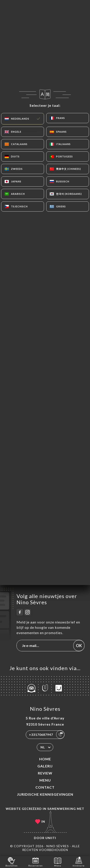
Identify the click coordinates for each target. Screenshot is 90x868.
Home (45, 759)
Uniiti (51, 838)
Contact (45, 787)
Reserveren (36, 862)
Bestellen (12, 862)
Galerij (45, 766)
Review (45, 773)
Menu (45, 780)
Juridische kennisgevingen (45, 794)
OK (79, 646)
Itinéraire (79, 862)
